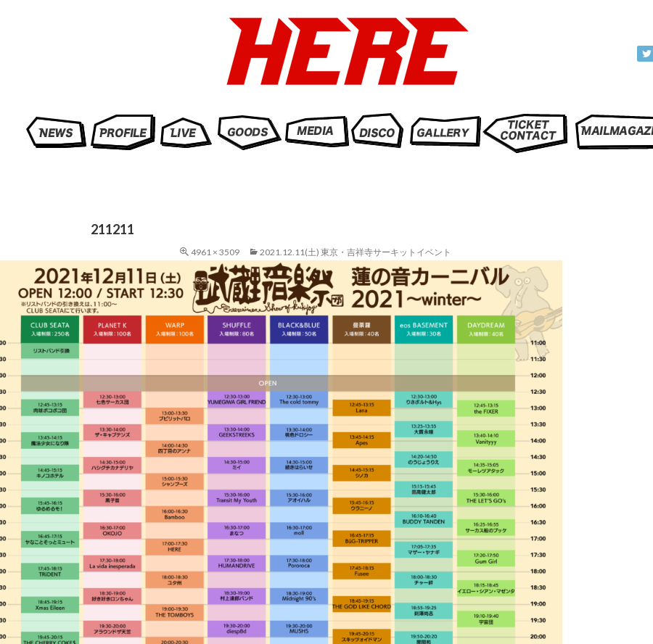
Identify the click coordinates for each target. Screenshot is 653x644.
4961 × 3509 (215, 252)
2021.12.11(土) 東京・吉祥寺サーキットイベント (356, 252)
